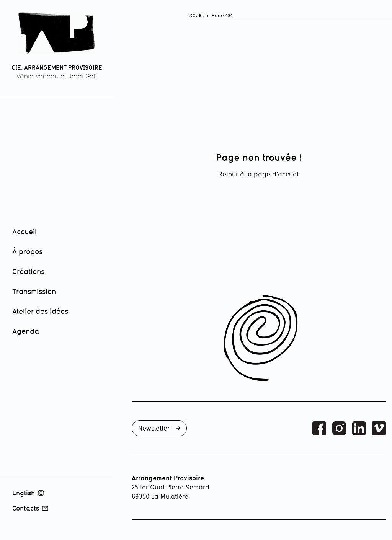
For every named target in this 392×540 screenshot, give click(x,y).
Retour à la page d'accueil (259, 174)
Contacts (30, 508)
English (28, 493)
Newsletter (159, 428)
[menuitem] (60, 232)
